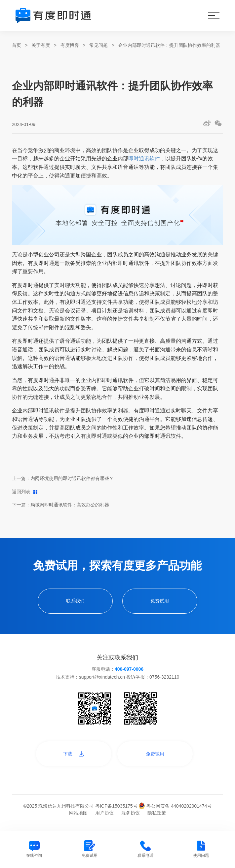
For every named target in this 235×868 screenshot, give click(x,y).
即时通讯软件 (144, 159)
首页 (17, 45)
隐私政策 (157, 813)
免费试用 (160, 601)
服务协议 (131, 813)
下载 (74, 754)
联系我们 (75, 601)
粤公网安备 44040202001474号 (175, 806)
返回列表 (25, 492)
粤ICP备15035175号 (117, 806)
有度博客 (70, 45)
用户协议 (104, 813)
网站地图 (78, 813)
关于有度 (41, 45)
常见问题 (98, 45)
